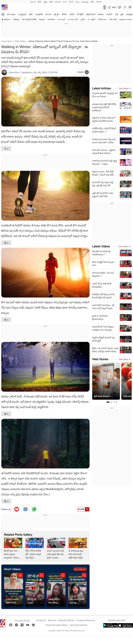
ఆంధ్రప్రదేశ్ (39, 14)
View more (80, 569)
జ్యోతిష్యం (17, 19)
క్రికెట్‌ (31, 14)
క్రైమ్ (122, 14)
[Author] (4, 72)
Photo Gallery (20, 41)
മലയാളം (85, 2)
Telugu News (7, 41)
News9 (33, 2)
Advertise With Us (66, 620)
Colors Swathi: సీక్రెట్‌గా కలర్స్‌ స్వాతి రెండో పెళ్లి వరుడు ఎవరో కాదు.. (13, 601)
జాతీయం (101, 14)
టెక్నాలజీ (42, 19)
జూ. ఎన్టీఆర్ (92, 19)
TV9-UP (99, 2)
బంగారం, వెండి (73, 19)
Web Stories (100, 359)
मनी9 (92, 2)
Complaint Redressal (86, 620)
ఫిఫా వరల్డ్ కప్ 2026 (29, 19)
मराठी (51, 2)
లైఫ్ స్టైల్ (57, 14)
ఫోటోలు (65, 14)
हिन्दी (40, 2)
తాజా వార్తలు (11, 14)
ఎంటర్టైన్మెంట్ (22, 14)
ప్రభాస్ (83, 19)
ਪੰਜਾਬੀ (71, 2)
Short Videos (12, 569)
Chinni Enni (14, 72)
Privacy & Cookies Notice (57, 625)
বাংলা (65, 2)
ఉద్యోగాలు (8, 19)
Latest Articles (102, 88)
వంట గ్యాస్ (62, 19)
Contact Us (41, 620)
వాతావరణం (51, 19)
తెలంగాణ (48, 14)
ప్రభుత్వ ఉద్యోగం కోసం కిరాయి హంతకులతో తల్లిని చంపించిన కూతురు (55, 601)
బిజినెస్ (72, 14)
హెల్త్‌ (117, 14)
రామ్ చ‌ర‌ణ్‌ (113, 19)
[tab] (108, 402)
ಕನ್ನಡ (45, 2)
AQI (114, 7)
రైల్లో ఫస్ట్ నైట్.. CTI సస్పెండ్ (34, 601)
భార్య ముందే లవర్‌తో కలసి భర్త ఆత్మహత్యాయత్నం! (77, 601)
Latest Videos (101, 246)
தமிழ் (77, 2)
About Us (52, 620)
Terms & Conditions (78, 625)
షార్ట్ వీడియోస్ (91, 14)
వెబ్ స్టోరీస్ (80, 14)
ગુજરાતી (58, 2)
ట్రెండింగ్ (109, 14)
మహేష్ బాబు (102, 19)
